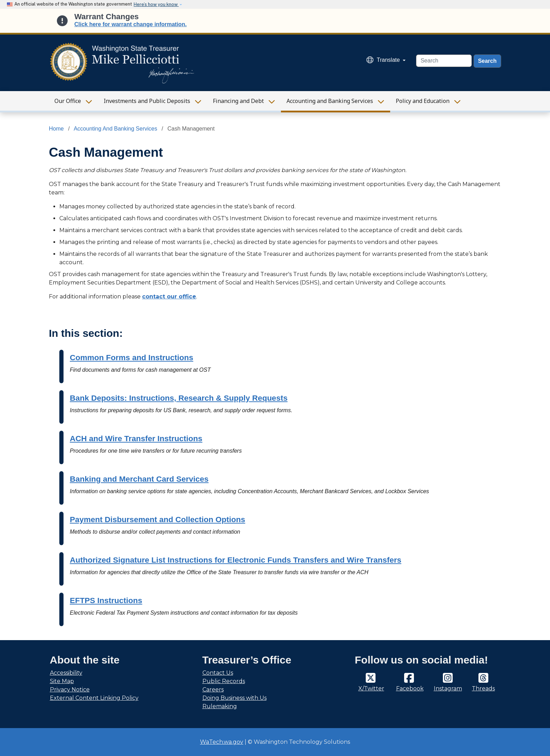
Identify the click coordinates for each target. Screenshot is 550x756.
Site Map (62, 681)
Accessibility (66, 673)
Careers (213, 690)
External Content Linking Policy (94, 698)
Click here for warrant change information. (131, 24)
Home (56, 129)
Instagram (448, 688)
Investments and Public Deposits (147, 101)
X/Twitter (371, 688)
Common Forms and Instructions (132, 358)
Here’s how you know (156, 4)
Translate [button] (384, 60)
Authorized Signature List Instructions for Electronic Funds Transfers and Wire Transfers (236, 560)
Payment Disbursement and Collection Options (158, 520)
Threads (483, 688)
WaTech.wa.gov (222, 742)
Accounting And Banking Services (115, 129)
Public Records (224, 681)
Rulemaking (220, 706)
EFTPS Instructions (106, 601)
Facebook (410, 688)
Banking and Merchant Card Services (139, 479)
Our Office (68, 101)
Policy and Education (423, 101)
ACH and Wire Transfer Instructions (136, 439)
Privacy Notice (70, 690)
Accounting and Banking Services (330, 101)
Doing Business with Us (235, 698)
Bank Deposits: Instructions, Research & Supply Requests (179, 398)
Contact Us (218, 673)
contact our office (169, 297)
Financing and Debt (238, 101)
